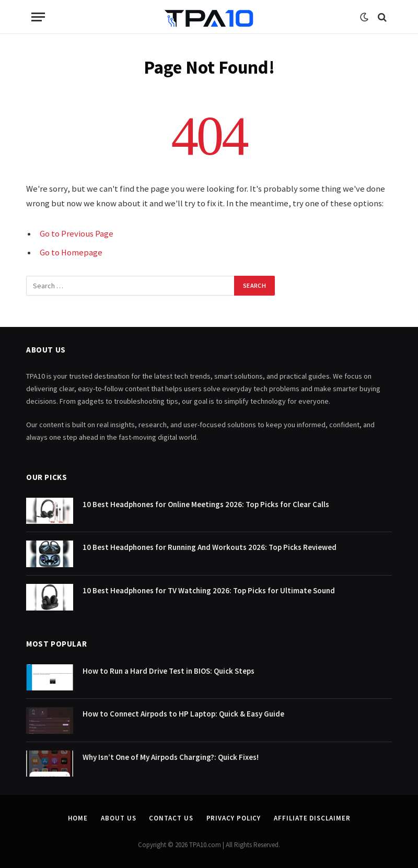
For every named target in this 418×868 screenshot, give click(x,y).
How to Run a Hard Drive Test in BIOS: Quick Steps (169, 671)
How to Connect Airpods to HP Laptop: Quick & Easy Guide (183, 714)
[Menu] (38, 17)
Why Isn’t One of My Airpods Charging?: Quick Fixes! (171, 757)
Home (78, 818)
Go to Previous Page (77, 234)
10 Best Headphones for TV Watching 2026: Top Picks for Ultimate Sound (209, 590)
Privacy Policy (234, 818)
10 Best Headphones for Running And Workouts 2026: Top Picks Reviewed (210, 547)
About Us (118, 818)
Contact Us (171, 818)
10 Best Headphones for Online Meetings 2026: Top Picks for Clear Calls (206, 504)
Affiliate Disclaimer (312, 818)
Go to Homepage (71, 253)
